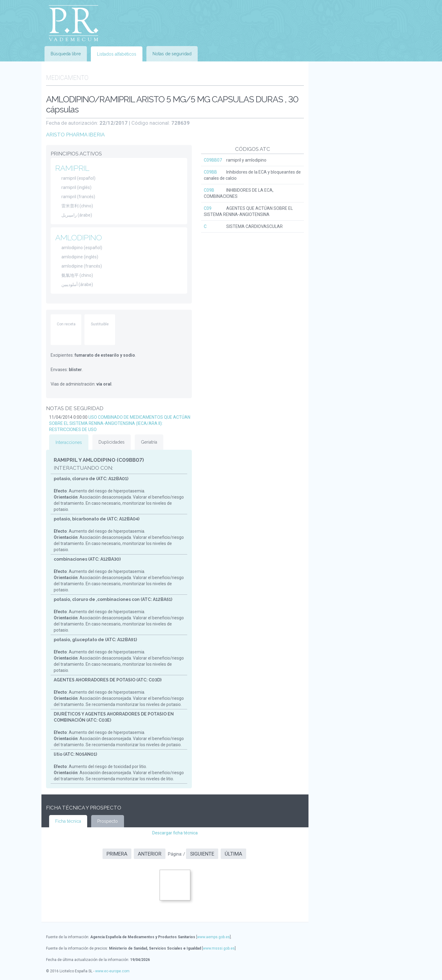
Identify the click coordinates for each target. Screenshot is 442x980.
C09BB (210, 172)
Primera (117, 854)
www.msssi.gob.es (219, 948)
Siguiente (202, 854)
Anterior (150, 854)
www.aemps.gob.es (213, 937)
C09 (208, 208)
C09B (209, 190)
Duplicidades (112, 442)
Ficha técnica (68, 821)
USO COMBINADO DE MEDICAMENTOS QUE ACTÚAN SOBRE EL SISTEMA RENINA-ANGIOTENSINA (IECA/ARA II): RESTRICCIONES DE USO (120, 423)
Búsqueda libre (66, 54)
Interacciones (69, 442)
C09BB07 (213, 160)
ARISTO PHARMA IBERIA (75, 135)
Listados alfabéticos (117, 54)
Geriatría (149, 442)
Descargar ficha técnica (175, 833)
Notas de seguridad (172, 54)
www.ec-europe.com (112, 971)
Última (233, 854)
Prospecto (108, 821)
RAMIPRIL (72, 168)
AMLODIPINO (79, 237)
